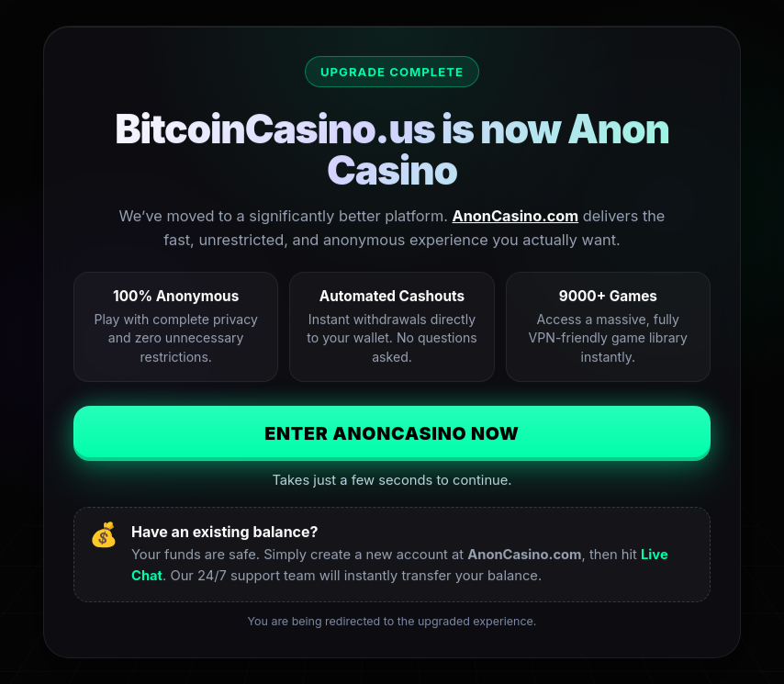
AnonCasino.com (516, 216)
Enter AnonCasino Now (392, 433)
